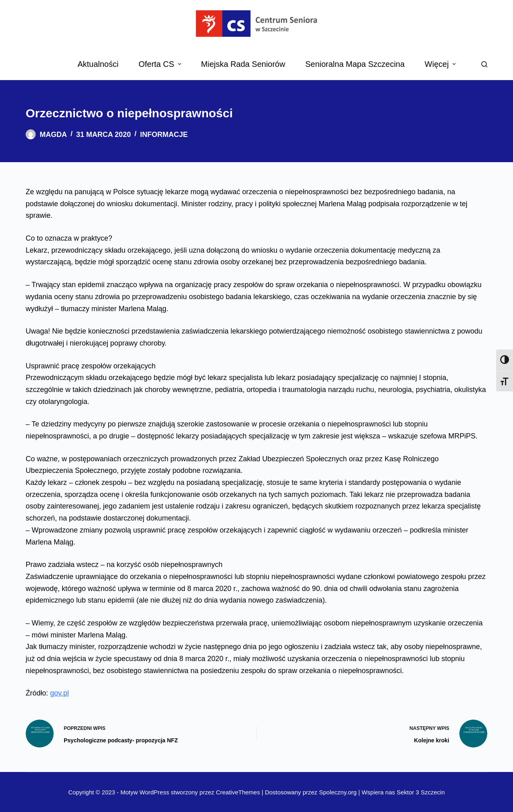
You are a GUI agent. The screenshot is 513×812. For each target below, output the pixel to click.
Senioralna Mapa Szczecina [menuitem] (355, 64)
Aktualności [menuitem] (98, 64)
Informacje (164, 135)
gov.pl (60, 693)
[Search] (484, 64)
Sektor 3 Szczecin (421, 792)
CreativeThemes (238, 792)
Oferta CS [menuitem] (161, 64)
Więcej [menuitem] (441, 64)
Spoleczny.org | (340, 792)
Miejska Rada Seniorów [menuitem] (243, 64)
